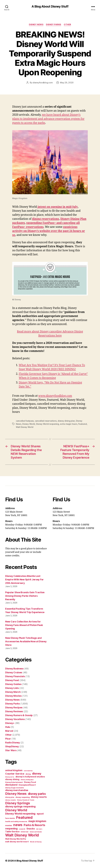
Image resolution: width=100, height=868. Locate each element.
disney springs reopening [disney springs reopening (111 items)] (20, 807)
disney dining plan (66, 421)
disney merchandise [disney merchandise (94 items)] (17, 790)
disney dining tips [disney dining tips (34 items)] (27, 780)
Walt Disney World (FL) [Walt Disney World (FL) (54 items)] (16, 839)
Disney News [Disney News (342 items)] (16, 794)
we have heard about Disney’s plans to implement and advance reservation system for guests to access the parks (48, 119)
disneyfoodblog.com (43, 83)
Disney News (36, 25)
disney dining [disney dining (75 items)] (12, 779)
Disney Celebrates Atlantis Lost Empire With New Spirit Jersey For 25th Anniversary (24, 580)
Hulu (8, 727)
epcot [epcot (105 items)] (40, 814)
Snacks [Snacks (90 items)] (31, 829)
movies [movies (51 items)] (9, 825)
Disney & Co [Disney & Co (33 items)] (10, 777)
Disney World (29, 424)
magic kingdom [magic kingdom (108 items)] (37, 821)
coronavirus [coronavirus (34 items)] (28, 771)
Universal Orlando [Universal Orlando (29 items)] (36, 832)
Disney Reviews (14, 711)
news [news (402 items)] (18, 825)
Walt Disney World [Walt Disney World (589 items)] (22, 835)
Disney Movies (13, 696)
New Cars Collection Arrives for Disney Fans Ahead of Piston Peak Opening (24, 625)
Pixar (8, 739)
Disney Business (14, 669)
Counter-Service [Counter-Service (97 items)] (15, 774)
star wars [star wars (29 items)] (39, 829)
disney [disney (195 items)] (37, 773)
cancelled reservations (46, 421)
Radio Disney (13, 743)
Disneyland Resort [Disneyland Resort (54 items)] (27, 785)
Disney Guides (13, 684)
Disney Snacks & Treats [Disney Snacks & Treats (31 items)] (26, 800)
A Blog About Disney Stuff (50, 6)
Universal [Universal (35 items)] (25, 832)
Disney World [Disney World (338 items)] (16, 810)
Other (67, 25)
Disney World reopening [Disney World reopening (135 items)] (20, 814)
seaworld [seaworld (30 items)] (22, 829)
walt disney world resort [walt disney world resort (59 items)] (17, 842)
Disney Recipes (14, 707)
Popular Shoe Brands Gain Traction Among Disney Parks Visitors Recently (25, 596)
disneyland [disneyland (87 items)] (11, 785)
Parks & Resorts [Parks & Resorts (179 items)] (34, 825)
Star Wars (11, 750)
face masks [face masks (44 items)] (10, 818)
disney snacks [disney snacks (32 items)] (11, 800)
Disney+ (10, 723)
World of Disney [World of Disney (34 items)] (36, 842)
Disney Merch (13, 692)
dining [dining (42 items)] (28, 774)
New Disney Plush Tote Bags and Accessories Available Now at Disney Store (26, 641)
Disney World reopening (48, 424)
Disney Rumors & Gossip (19, 715)
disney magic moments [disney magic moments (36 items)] (15, 788)
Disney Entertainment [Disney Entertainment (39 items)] (14, 782)
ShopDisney (12, 746)
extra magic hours (69, 424)
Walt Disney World (25, 427)
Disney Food (12, 680)
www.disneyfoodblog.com (55, 396)
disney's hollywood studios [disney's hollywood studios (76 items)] (30, 777)
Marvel (9, 731)
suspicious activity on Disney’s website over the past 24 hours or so (49, 231)
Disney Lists (12, 688)
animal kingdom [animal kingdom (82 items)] (14, 770)
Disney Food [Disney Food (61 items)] (30, 782)
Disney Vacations (15, 719)
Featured (83, 424)
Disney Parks (54, 25)
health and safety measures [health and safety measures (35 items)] (16, 822)
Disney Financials (15, 676)
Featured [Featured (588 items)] (24, 817)
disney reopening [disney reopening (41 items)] (23, 797)
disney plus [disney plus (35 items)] (10, 797)
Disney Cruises (14, 672)
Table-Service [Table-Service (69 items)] (12, 832)
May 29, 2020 (67, 83)
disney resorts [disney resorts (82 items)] (39, 797)
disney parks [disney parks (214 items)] (37, 794)
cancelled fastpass (25, 421)
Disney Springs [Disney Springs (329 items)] (18, 803)
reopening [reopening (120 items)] (11, 829)
